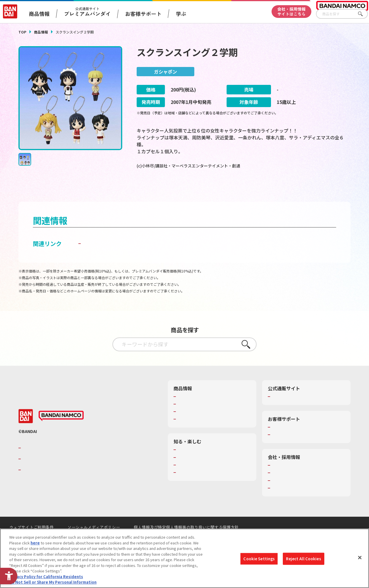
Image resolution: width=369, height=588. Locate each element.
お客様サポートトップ (291, 441)
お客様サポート (143, 14)
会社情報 (279, 479)
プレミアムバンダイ (289, 410)
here (35, 543)
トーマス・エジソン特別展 (200, 471)
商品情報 (41, 32)
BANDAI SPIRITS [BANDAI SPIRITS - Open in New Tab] (40, 484)
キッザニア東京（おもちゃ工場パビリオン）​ (211, 481)
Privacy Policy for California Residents (46, 577)
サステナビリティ (287, 494)
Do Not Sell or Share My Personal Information (53, 582)
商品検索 (185, 410)
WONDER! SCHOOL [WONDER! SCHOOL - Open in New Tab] (194, 464)
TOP (22, 32)
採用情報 (279, 487)
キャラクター (189, 425)
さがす (364, 14)
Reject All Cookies (303, 559)
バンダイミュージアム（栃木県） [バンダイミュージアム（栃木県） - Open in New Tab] (206, 492)
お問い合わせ (283, 502)
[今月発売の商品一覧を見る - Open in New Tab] (299, 189)
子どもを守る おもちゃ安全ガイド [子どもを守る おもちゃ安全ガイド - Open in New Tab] (126, 257)
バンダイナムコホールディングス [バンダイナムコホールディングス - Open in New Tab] (57, 473)
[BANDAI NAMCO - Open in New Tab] (61, 430)
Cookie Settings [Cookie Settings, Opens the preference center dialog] (259, 559)
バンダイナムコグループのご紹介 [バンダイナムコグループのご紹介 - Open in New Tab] (57, 462)
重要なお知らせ (285, 449)
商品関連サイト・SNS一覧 (200, 433)
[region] (184, 558)
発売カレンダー (191, 418)
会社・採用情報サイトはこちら (291, 11)
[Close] (360, 558)
